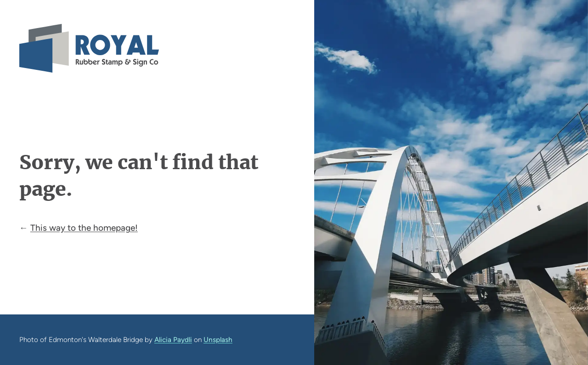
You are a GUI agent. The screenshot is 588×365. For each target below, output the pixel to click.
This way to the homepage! (84, 228)
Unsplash (218, 339)
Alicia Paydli (173, 339)
